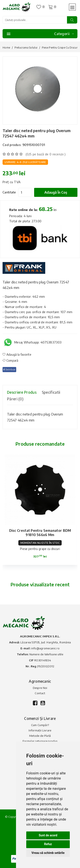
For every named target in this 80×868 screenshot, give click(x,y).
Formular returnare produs (40, 741)
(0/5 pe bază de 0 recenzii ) (46, 154)
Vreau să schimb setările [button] (48, 853)
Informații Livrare (40, 730)
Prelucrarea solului (26, 48)
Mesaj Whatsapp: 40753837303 (38, 342)
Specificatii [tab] (51, 392)
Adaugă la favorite (17, 354)
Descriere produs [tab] (22, 392)
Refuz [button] (48, 844)
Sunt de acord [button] (48, 835)
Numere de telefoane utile (46, 654)
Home (6, 48)
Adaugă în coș (56, 192)
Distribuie (9, 370)
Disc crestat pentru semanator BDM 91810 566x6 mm (40, 533)
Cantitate (9, 192)
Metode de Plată (40, 736)
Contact (40, 693)
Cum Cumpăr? (40, 725)
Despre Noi (40, 688)
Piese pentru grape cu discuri (60, 48)
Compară (10, 360)
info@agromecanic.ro (45, 648)
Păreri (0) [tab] (15, 399)
